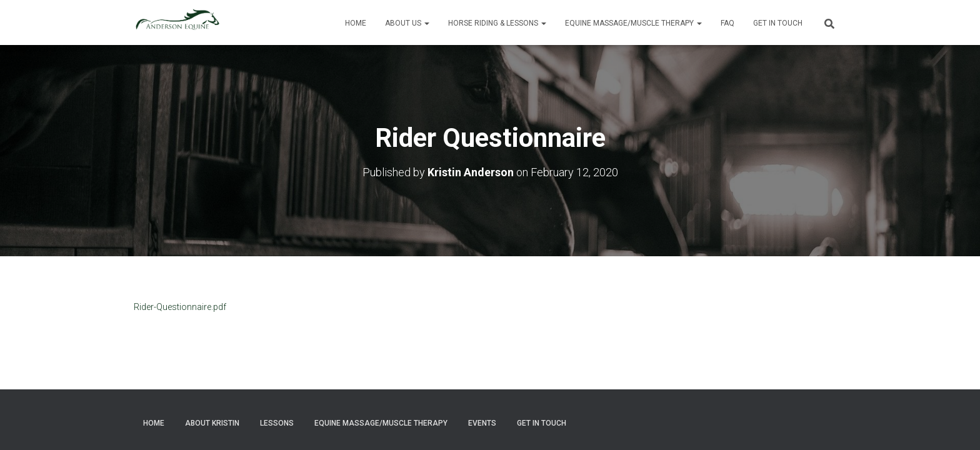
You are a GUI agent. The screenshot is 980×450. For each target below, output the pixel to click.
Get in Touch (778, 23)
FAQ (727, 23)
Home (356, 23)
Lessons (277, 423)
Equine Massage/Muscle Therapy (633, 23)
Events (482, 423)
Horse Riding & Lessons (497, 23)
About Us (407, 23)
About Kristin (212, 423)
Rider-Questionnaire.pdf (180, 306)
